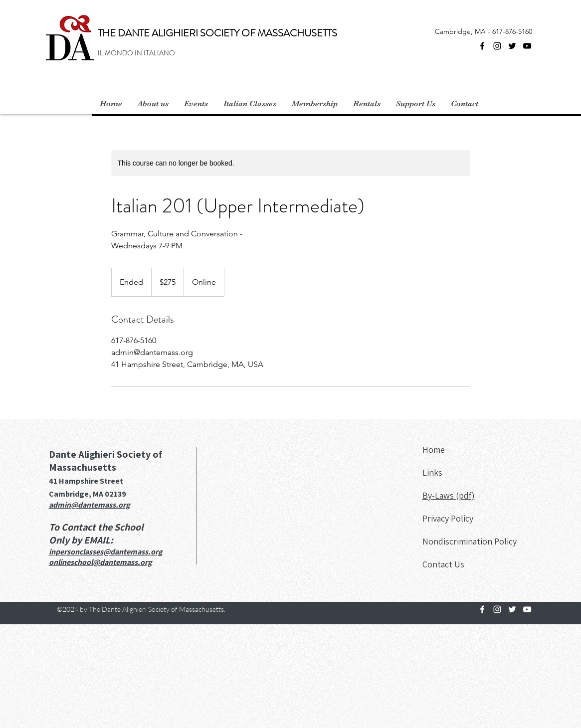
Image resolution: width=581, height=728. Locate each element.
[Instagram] (497, 46)
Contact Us (443, 564)
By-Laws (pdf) (449, 495)
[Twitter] (512, 46)
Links (432, 472)
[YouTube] (527, 46)
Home (434, 450)
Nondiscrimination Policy (470, 541)
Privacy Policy (448, 518)
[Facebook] (482, 46)
